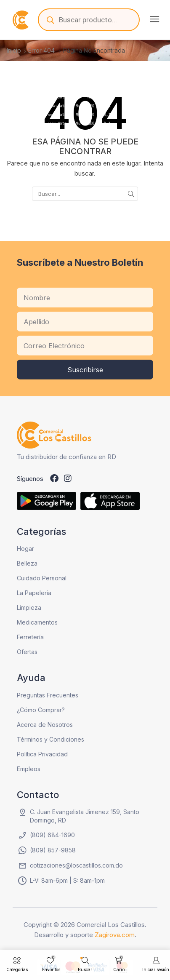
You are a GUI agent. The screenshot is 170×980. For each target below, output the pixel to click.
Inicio (14, 50)
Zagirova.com (115, 935)
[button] (154, 19)
